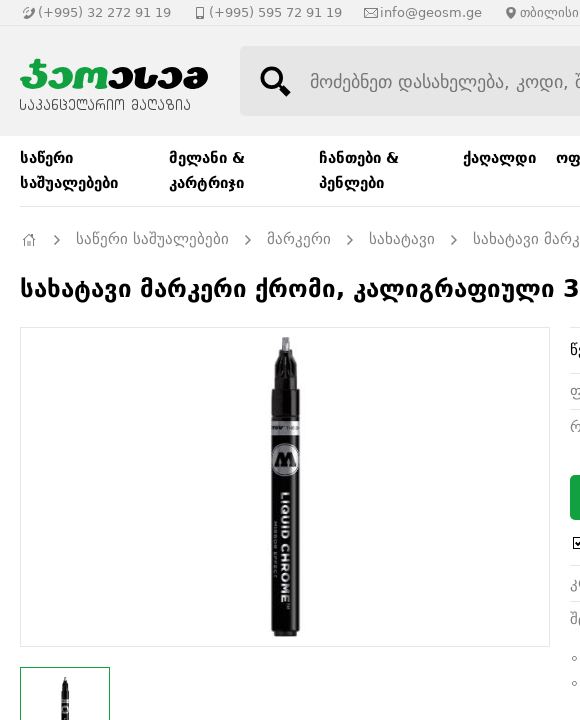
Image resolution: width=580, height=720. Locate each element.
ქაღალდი (499, 158)
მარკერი (299, 239)
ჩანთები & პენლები (359, 170)
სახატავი (402, 239)
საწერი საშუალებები (69, 170)
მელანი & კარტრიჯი (207, 170)
